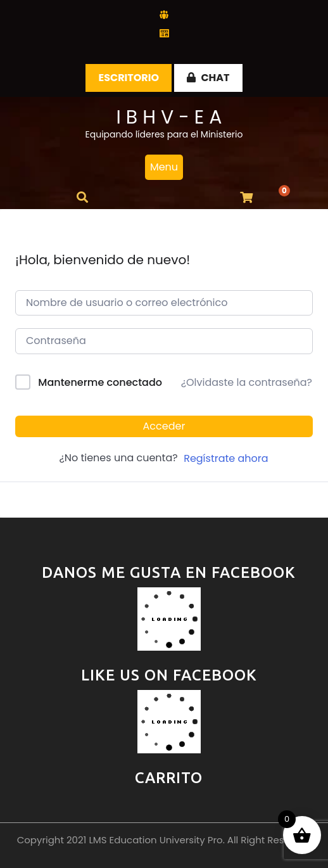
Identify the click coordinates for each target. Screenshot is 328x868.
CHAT (208, 78)
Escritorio (129, 78)
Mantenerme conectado (100, 382)
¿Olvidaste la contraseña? (247, 382)
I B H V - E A (169, 117)
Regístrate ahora (226, 458)
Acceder (164, 426)
